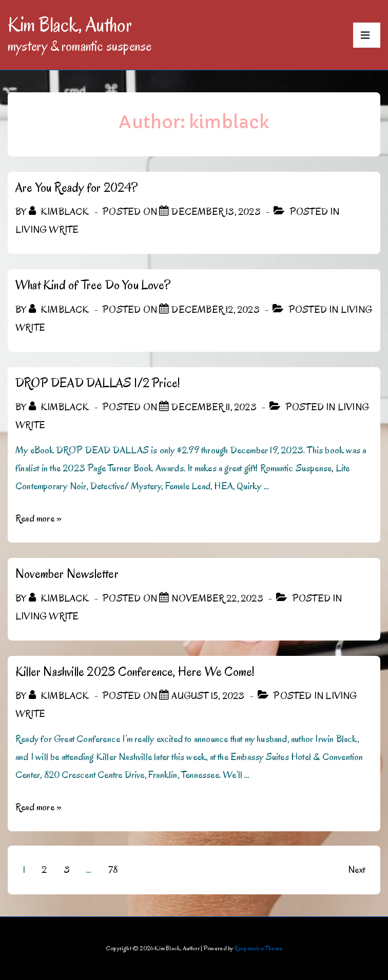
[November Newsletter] (217, 598)
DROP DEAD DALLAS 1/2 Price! (98, 383)
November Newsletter (67, 574)
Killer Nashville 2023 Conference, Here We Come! (135, 672)
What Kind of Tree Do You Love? (93, 285)
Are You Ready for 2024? (77, 187)
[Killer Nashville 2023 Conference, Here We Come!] (208, 696)
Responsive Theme (258, 948)
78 (113, 870)
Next (356, 870)
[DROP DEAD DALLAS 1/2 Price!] (214, 407)
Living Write (47, 230)
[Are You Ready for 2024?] (216, 212)
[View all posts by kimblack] (60, 212)
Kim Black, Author (70, 25)
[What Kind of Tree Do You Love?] (215, 310)
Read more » (38, 518)
